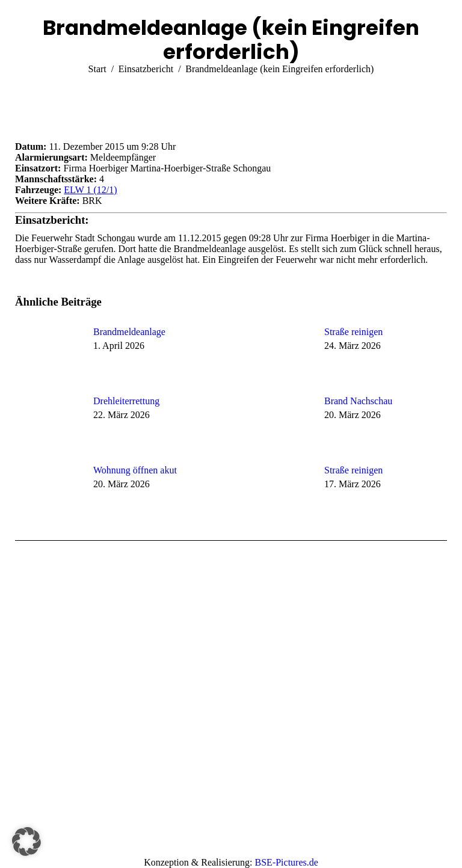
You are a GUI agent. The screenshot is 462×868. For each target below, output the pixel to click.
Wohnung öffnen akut (135, 470)
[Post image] (48, 354)
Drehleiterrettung (126, 401)
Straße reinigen (353, 332)
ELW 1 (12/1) (90, 190)
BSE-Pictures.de (287, 862)
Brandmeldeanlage (129, 332)
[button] (26, 842)
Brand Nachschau (358, 401)
